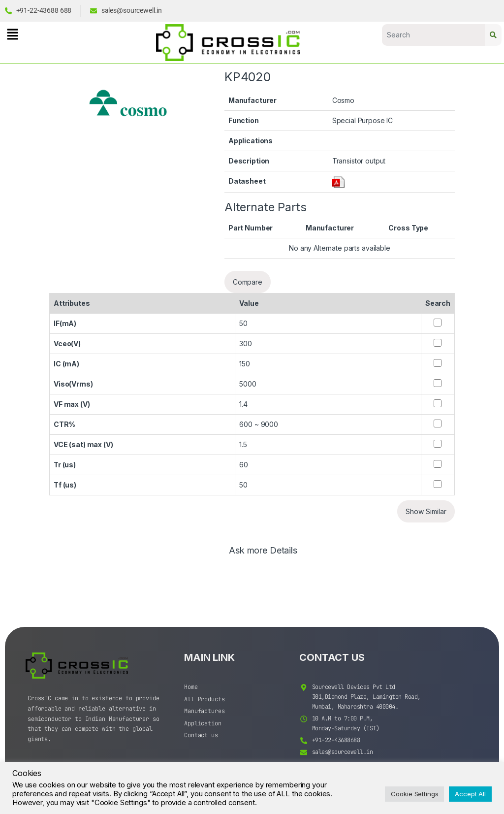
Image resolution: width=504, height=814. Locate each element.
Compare (248, 282)
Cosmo (343, 100)
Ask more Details (263, 551)
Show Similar (426, 511)
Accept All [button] (470, 794)
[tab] (263, 555)
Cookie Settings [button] (414, 794)
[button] (12, 34)
